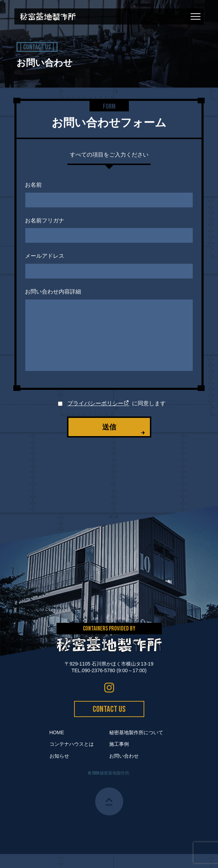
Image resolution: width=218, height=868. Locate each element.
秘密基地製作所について (136, 746)
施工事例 (119, 758)
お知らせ (59, 770)
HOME (57, 746)
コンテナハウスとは (72, 758)
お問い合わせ (124, 770)
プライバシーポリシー (98, 417)
